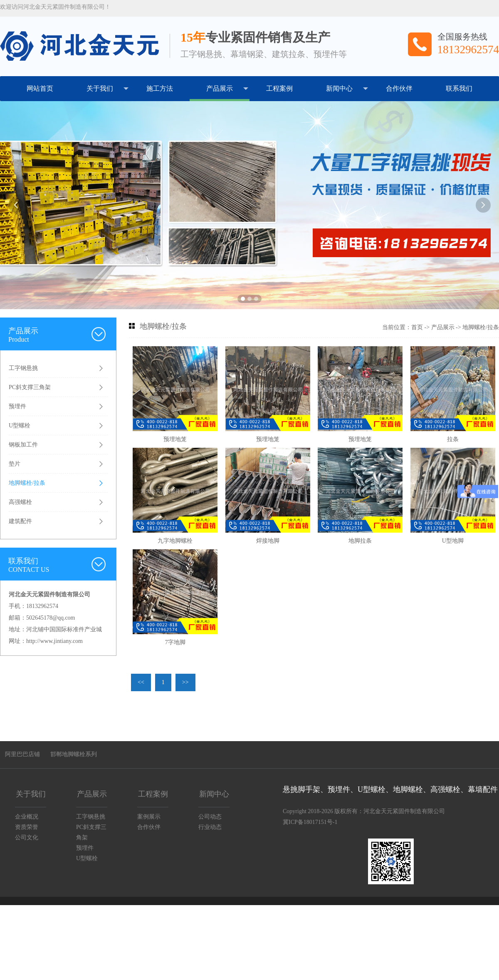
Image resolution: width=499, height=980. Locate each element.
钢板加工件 (23, 445)
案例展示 (149, 817)
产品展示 (227, 89)
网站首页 (40, 88)
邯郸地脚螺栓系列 (74, 754)
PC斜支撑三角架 (30, 387)
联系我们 (459, 88)
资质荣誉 (27, 827)
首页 (417, 327)
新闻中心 (347, 89)
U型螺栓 (20, 425)
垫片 (15, 464)
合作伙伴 (399, 88)
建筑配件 (20, 521)
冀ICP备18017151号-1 (310, 822)
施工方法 (160, 88)
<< (141, 682)
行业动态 (210, 827)
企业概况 (27, 817)
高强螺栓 (20, 502)
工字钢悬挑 (23, 368)
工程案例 (279, 88)
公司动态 (210, 817)
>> (185, 682)
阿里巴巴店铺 (22, 754)
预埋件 (17, 406)
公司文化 (27, 837)
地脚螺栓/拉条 (27, 483)
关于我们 (107, 89)
